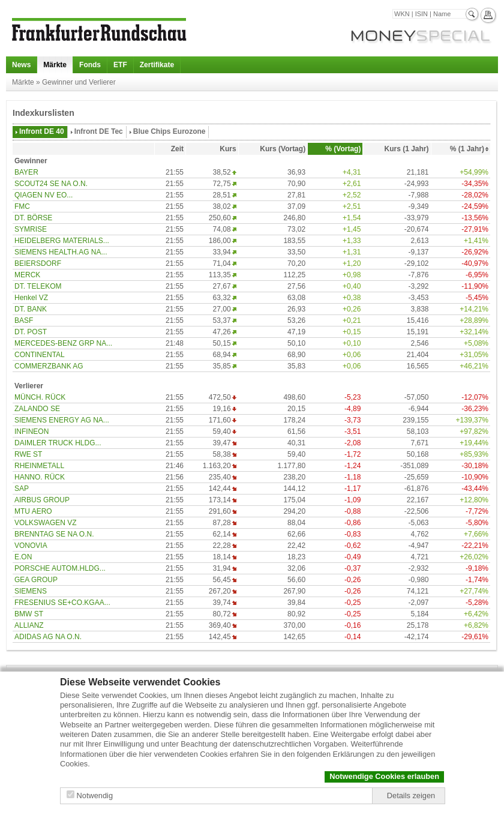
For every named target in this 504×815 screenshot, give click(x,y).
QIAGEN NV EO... (43, 195)
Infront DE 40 (42, 131)
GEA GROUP (36, 580)
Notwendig (95, 795)
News (21, 65)
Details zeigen (411, 795)
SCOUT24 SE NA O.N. (51, 184)
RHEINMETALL (39, 466)
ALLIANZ (29, 625)
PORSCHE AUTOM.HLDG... (60, 568)
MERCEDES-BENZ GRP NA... (63, 343)
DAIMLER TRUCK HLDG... (58, 443)
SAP (22, 489)
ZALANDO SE (37, 409)
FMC (22, 206)
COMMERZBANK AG (49, 366)
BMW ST (29, 614)
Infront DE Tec (99, 131)
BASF (24, 320)
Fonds (90, 65)
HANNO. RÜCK (40, 477)
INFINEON (31, 432)
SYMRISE (31, 229)
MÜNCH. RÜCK (40, 397)
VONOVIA (31, 546)
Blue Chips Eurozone (169, 131)
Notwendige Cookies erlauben (384, 776)
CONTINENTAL (40, 355)
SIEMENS (31, 591)
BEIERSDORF (38, 263)
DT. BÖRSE (33, 218)
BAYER (26, 172)
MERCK (27, 275)
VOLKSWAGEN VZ (46, 523)
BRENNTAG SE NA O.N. (54, 534)
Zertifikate (157, 65)
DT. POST (31, 332)
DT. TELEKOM (38, 286)
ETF (120, 65)
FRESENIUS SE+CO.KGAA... (62, 603)
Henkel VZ (31, 298)
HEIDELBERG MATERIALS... (62, 241)
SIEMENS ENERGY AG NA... (62, 420)
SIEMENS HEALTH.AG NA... (61, 252)
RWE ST (28, 454)
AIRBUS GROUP (42, 500)
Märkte (55, 65)
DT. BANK (31, 309)
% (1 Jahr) (467, 149)
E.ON (23, 557)
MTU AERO (33, 511)
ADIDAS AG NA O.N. (48, 637)
